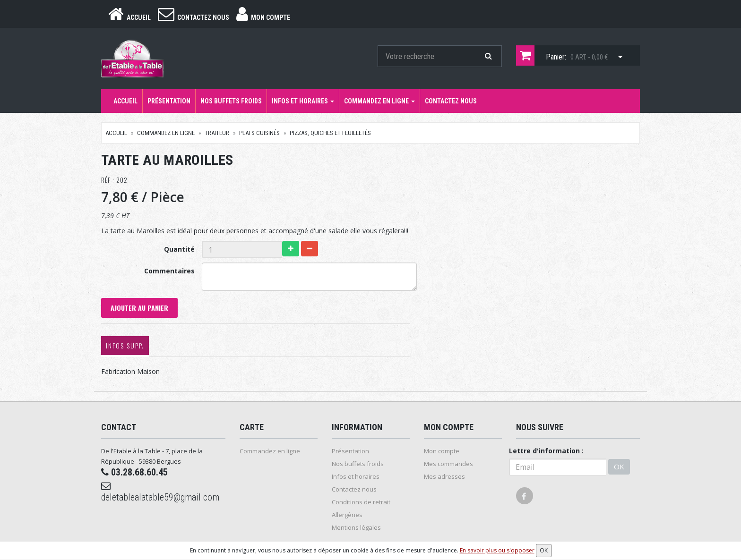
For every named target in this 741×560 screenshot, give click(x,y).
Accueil (125, 101)
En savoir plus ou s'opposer (497, 550)
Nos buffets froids (231, 101)
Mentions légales (356, 527)
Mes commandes (448, 464)
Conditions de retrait (361, 502)
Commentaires (169, 271)
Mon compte (442, 451)
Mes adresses (444, 476)
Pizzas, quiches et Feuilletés (330, 133)
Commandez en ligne (379, 101)
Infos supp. (125, 345)
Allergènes (347, 515)
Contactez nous (451, 101)
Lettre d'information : (546, 451)
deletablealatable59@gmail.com (160, 492)
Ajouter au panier (139, 308)
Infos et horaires (303, 101)
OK (619, 467)
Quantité (179, 249)
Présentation (169, 101)
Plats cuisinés (259, 133)
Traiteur (217, 133)
